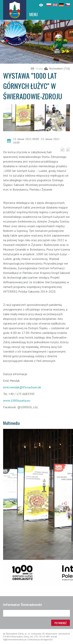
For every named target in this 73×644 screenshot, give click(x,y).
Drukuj (39, 69)
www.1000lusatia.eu (17, 400)
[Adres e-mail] (36, 613)
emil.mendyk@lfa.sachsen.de (22, 387)
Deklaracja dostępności (41, 639)
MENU (34, 14)
